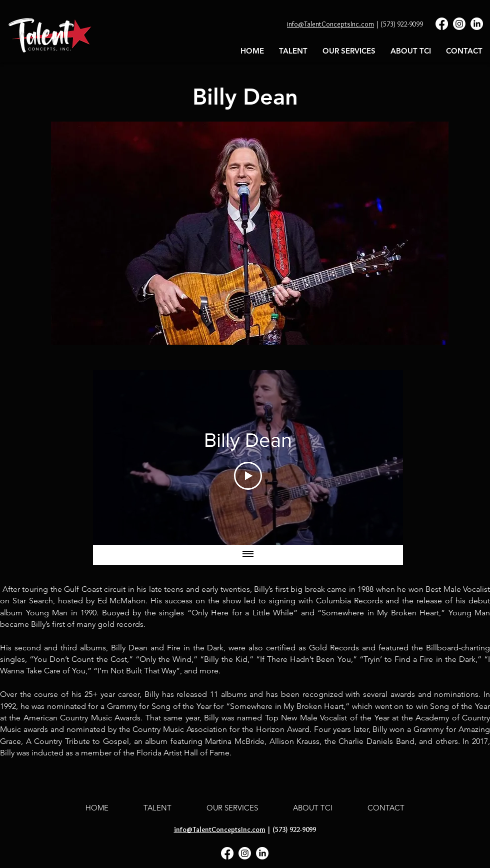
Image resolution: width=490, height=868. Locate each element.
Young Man (47, 613)
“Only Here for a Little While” (243, 613)
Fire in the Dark (195, 648)
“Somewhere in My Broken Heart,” (381, 613)
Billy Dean (131, 648)
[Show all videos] (248, 555)
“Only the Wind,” (166, 659)
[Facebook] (442, 24)
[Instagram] (459, 24)
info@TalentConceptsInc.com (330, 24)
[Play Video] (248, 476)
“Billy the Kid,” (226, 659)
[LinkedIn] (477, 24)
